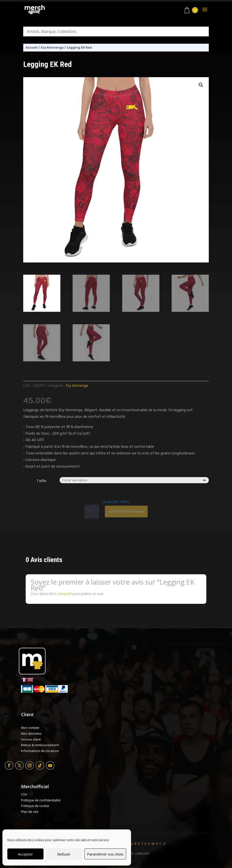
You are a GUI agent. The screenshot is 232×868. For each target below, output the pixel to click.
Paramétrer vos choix (105, 854)
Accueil (32, 47)
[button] (201, 85)
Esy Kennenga (52, 47)
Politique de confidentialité (41, 800)
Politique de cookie (35, 806)
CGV (24, 794)
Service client (31, 739)
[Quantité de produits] (92, 512)
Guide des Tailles (116, 502)
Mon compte (30, 728)
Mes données (31, 733)
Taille (41, 481)
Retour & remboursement (40, 745)
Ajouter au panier (126, 512)
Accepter (25, 854)
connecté (64, 594)
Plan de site (30, 812)
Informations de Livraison (40, 751)
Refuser (64, 854)
